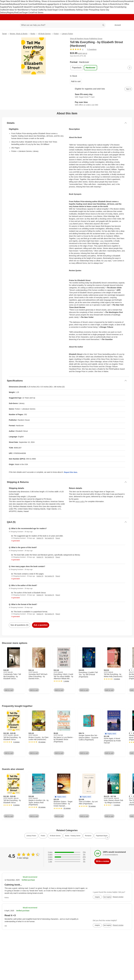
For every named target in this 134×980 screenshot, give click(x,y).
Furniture (113, 1)
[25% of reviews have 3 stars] (67, 857)
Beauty (16, 4)
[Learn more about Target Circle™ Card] (101, 96)
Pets (39, 7)
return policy (80, 501)
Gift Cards (33, 7)
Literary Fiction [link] (31, 836)
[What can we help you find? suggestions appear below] (63, 25)
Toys (72, 4)
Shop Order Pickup (87, 10)
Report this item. (71, 472)
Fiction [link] (43, 836)
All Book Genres (44, 34)
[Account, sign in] (116, 25)
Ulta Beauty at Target (51, 7)
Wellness (42, 4)
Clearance (99, 7)
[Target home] (5, 25)
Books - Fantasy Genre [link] (73, 836)
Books (33, 34)
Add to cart (76, 81)
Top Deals (48, 10)
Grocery (121, 1)
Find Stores (38, 13)
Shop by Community (69, 7)
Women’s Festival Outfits (33, 10)
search (103, 25)
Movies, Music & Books (105, 4)
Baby (11, 4)
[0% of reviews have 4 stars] (67, 855)
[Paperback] (77, 68)
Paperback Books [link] (102, 836)
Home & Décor (66, 1)
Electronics (79, 4)
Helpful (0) (40, 538)
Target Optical (84, 7)
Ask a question (41, 625)
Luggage (50, 4)
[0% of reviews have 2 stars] (67, 859)
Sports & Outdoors (62, 4)
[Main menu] (14, 25)
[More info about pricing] (127, 54)
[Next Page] (130, 68)
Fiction (56, 34)
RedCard (18, 13)
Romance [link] (88, 836)
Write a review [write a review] (103, 861)
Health (35, 4)
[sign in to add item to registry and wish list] (128, 89)
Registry (11, 13)
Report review (118, 897)
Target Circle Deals (61, 10)
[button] (110, 734)
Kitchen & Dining (80, 1)
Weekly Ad (74, 10)
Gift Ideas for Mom (25, 1)
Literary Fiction (67, 34)
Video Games (89, 4)
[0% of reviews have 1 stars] (67, 862)
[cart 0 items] (129, 25)
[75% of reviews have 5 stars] (67, 852)
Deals (92, 7)
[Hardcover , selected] (91, 68)
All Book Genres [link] (55, 836)
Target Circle (28, 13)
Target (4, 34)
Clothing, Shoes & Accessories (47, 1)
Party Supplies (14, 7)
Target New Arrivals (8, 1)
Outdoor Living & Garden (98, 1)
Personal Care (26, 4)
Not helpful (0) (49, 538)
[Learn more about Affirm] (101, 104)
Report (58, 538)
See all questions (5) (19, 625)
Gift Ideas (24, 7)
